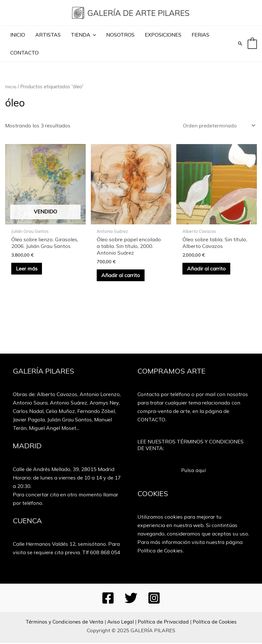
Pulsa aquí (193, 471)
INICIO (18, 35)
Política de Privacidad (164, 623)
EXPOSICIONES (163, 35)
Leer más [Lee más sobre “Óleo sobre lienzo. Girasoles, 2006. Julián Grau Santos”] (27, 269)
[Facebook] (108, 599)
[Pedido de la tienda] (218, 126)
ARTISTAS (48, 35)
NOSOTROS (120, 35)
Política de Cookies (216, 623)
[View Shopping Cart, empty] (252, 44)
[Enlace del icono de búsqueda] (240, 44)
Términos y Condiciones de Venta (63, 623)
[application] (93, 35)
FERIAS (200, 35)
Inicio (11, 87)
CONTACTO (24, 53)
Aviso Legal (120, 623)
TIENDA (83, 35)
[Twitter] (131, 599)
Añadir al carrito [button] (121, 276)
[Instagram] (154, 599)
